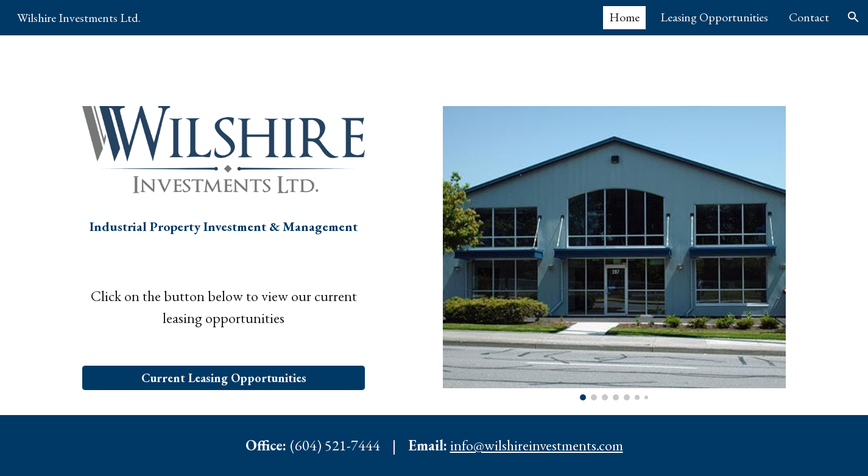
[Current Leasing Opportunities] (224, 378)
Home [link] (624, 17)
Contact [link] (809, 17)
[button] (853, 17)
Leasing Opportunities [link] (714, 17)
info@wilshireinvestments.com (537, 445)
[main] (224, 235)
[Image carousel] (614, 253)
